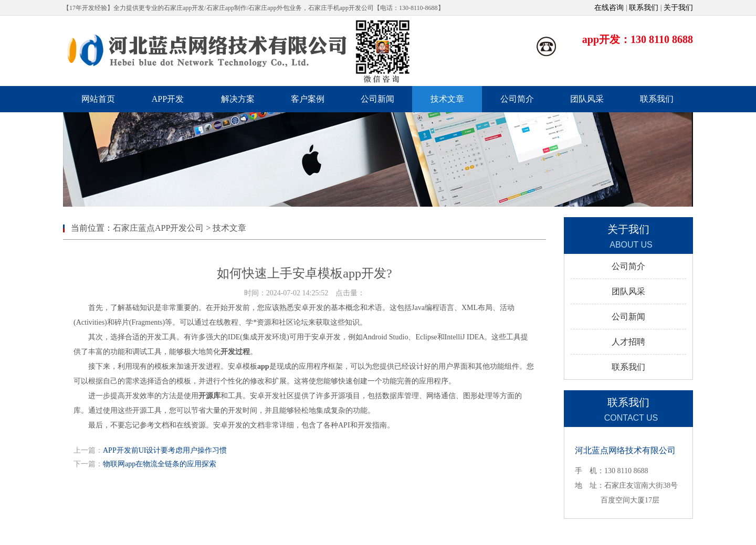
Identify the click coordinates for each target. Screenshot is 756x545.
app (263, 366)
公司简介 (628, 266)
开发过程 (235, 352)
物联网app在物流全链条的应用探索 (160, 464)
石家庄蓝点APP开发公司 (158, 228)
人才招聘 (628, 342)
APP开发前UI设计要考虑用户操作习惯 (165, 450)
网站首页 (98, 99)
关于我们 (678, 8)
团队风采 (628, 291)
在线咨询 (609, 8)
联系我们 (644, 8)
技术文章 (229, 228)
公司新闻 (628, 317)
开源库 (209, 396)
